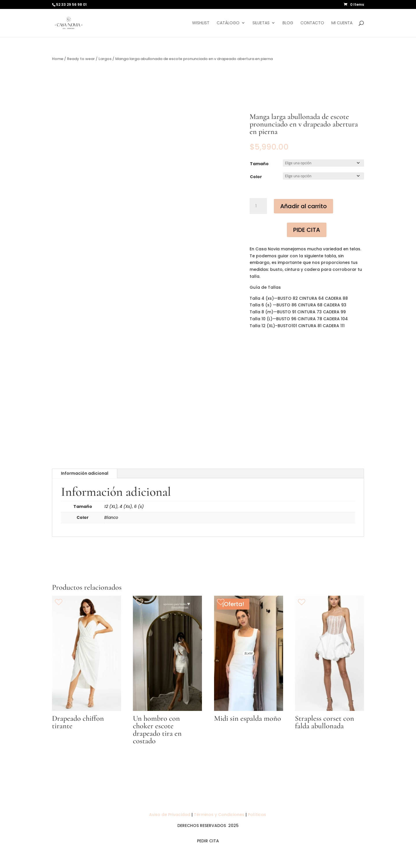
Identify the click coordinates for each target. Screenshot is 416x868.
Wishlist (201, 23)
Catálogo (228, 23)
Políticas (258, 815)
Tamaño (259, 164)
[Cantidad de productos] (258, 206)
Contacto (312, 23)
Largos (105, 59)
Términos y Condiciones (219, 815)
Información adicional (85, 473)
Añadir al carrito (303, 206)
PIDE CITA (307, 230)
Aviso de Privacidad (170, 815)
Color (256, 177)
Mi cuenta (342, 23)
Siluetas (261, 23)
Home (58, 59)
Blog (288, 23)
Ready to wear (81, 59)
